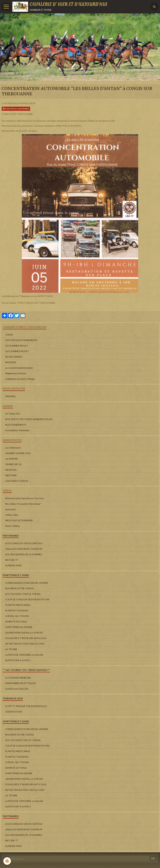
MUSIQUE (11, 362)
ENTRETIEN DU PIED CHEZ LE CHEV (25, 644)
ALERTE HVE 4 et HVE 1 (18, 660)
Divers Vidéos (13, 526)
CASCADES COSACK (17, 481)
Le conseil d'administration (19, 368)
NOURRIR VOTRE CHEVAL (20, 588)
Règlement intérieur (16, 373)
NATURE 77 (12, 560)
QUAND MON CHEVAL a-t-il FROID (24, 633)
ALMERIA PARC (14, 565)
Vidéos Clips (12, 515)
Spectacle (10, 509)
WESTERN (11, 475)
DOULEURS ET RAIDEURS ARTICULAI (26, 638)
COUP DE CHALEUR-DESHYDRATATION (27, 599)
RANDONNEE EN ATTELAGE (21, 683)
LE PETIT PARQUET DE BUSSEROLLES (26, 706)
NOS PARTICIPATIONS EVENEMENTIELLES (29, 419)
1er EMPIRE (12, 459)
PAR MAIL (11, 396)
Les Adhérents (13, 448)
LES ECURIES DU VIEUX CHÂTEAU (24, 543)
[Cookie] (7, 861)
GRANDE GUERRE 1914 (18, 453)
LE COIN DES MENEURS (18, 678)
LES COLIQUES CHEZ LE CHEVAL (23, 594)
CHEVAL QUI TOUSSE (17, 616)
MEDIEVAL (11, 470)
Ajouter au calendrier (16, 109)
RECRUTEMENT (14, 357)
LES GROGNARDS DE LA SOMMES (24, 554)
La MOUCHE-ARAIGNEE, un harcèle (24, 655)
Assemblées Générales (17, 430)
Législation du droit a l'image (20, 379)
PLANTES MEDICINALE (18, 605)
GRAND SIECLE (14, 464)
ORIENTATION (14, 712)
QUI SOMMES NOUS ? (17, 351)
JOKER (9, 335)
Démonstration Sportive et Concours (25, 498)
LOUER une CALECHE (17, 689)
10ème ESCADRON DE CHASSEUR (24, 549)
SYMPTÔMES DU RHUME (19, 627)
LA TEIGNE (11, 649)
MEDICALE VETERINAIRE (19, 520)
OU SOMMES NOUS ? (17, 346)
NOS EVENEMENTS (16, 425)
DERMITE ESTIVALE (16, 622)
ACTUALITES (13, 414)
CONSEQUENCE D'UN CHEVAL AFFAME (27, 583)
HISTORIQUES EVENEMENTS (21, 340)
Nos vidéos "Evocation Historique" (23, 504)
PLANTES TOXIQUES (17, 610)
